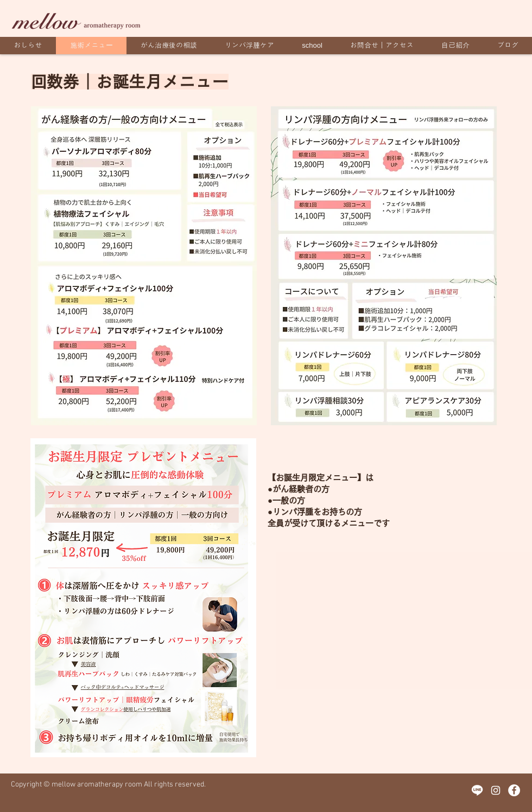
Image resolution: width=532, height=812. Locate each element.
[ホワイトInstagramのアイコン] (496, 790)
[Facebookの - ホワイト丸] (514, 790)
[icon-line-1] (477, 790)
